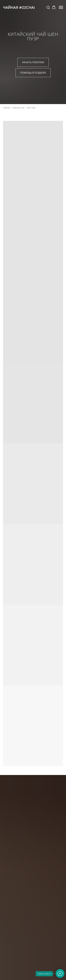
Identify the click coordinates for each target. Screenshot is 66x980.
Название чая (18, 108)
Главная (6, 108)
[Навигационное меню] (61, 7)
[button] (48, 7)
